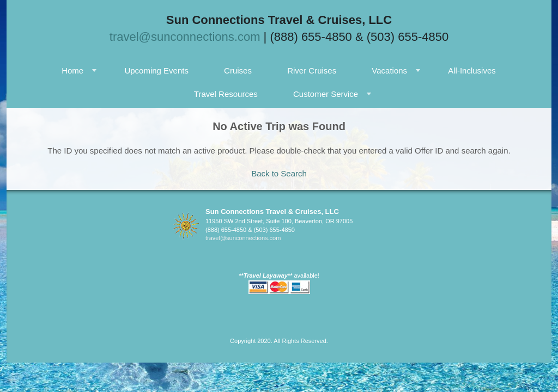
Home (72, 71)
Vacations (389, 71)
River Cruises (312, 71)
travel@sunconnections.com (185, 37)
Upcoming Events (156, 71)
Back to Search (279, 173)
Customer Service (326, 94)
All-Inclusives (472, 71)
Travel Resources (226, 94)
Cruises (238, 71)
